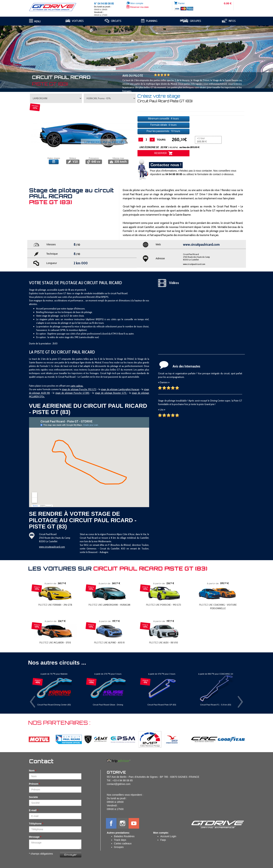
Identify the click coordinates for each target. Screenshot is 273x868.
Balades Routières (124, 836)
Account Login (168, 836)
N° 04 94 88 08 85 (104, 4)
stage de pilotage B (105, 393)
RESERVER (163, 153)
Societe (34, 797)
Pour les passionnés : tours (163, 131)
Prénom (34, 784)
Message (34, 837)
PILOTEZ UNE (55, 605)
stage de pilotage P (71, 389)
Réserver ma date (138, 7)
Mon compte (135, 3)
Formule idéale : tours (163, 125)
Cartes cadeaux (123, 843)
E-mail (33, 810)
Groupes (119, 847)
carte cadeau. (77, 386)
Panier (181, 3)
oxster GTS (121, 393)
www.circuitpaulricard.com (194, 264)
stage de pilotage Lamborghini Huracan (120, 389)
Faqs (163, 840)
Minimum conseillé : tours (163, 119)
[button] (20, 55)
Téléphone (35, 824)
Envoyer (71, 855)
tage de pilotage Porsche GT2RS (73, 393)
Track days (120, 840)
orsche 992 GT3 (88, 389)
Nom (32, 771)
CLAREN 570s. (38, 396)
